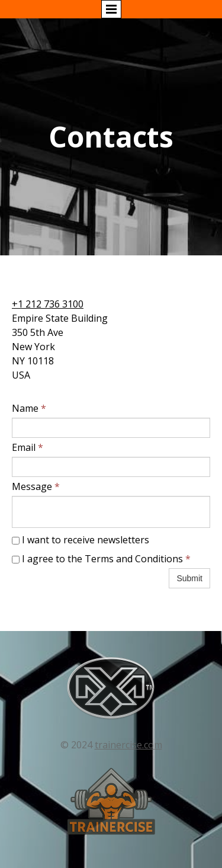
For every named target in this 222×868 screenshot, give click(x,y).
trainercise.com (128, 745)
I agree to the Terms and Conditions (101, 559)
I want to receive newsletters (81, 540)
